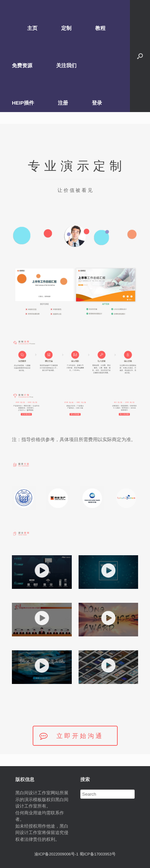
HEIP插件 (23, 103)
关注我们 (66, 65)
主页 (32, 28)
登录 (97, 103)
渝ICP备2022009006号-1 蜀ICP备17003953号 (75, 854)
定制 (66, 28)
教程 (100, 28)
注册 (63, 103)
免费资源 (22, 65)
